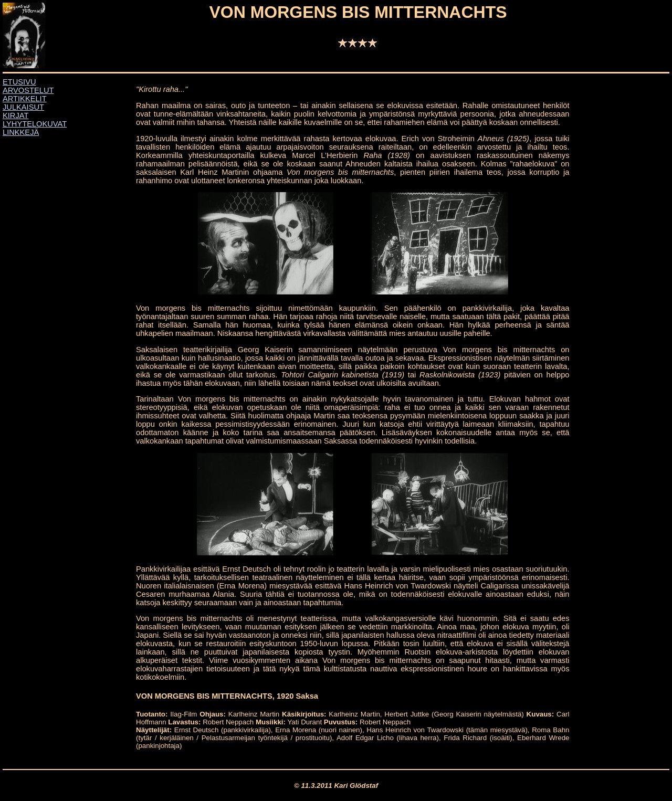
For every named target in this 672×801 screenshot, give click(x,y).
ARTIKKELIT (25, 99)
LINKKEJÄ (21, 132)
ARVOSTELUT (28, 90)
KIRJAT (15, 115)
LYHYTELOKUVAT (35, 124)
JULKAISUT (23, 107)
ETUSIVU (19, 82)
